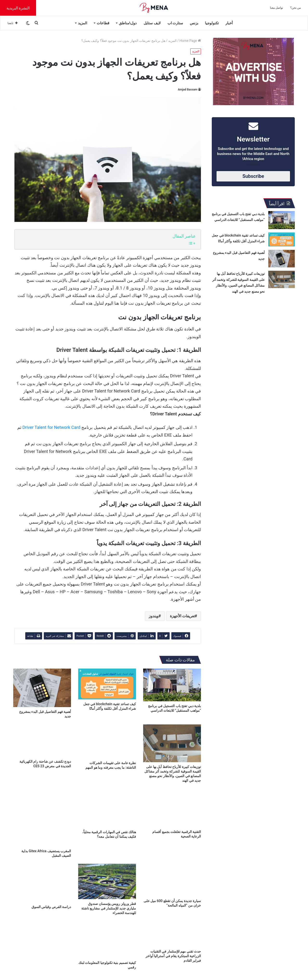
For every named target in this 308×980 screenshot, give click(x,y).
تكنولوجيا (212, 23)
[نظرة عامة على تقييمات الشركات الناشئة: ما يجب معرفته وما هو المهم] (107, 741)
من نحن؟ (295, 8)
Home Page (190, 41)
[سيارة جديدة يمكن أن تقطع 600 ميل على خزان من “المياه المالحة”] (172, 880)
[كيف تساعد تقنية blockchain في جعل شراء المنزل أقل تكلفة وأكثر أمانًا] (107, 684)
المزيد (83, 23)
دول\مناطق (128, 23)
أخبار (229, 23)
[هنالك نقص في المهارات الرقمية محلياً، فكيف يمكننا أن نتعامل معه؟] (107, 808)
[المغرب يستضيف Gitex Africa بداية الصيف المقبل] (42, 818)
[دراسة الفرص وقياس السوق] (42, 883)
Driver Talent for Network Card (51, 427)
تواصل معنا (276, 8)
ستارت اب (175, 23)
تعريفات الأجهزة (182, 616)
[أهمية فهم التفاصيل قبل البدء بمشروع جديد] (42, 688)
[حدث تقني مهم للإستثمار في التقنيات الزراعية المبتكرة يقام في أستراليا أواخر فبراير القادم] (172, 934)
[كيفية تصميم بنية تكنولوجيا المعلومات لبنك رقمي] (107, 937)
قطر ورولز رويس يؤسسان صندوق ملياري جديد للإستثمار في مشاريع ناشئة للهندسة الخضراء (109, 908)
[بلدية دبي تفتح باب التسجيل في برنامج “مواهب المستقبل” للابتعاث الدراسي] (172, 685)
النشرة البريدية (18, 8)
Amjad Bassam (188, 90)
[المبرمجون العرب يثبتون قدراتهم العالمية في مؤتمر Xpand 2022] (42, 937)
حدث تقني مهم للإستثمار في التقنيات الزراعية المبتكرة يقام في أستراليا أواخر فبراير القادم (173, 956)
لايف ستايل (152, 23)
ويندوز (154, 616)
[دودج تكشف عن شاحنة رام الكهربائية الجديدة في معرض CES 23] (42, 741)
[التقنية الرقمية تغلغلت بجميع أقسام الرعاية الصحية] (172, 808)
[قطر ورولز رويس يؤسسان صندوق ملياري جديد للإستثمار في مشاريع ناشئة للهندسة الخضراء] (107, 881)
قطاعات (103, 23)
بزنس (194, 23)
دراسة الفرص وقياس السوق (51, 907)
